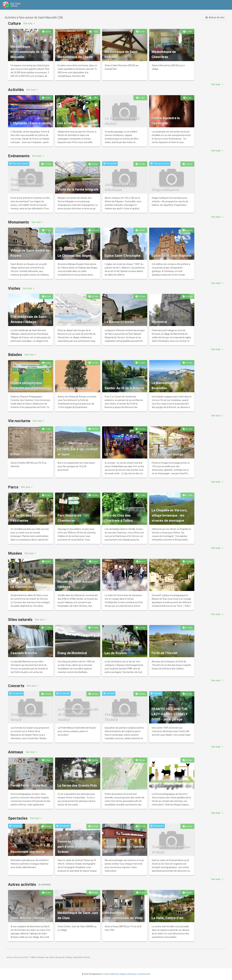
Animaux (16, 752)
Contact (106, 974)
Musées (15, 553)
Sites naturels (20, 620)
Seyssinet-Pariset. (82, 957)
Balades (15, 355)
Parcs (13, 487)
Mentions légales (119, 974)
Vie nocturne (19, 421)
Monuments (19, 222)
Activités (16, 90)
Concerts (16, 686)
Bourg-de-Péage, (64, 957)
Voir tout (29, 23)
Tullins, (33, 957)
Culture (14, 23)
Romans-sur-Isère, (46, 957)
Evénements (19, 156)
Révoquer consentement (139, 974)
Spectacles (18, 818)
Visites (14, 288)
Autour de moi (215, 17)
